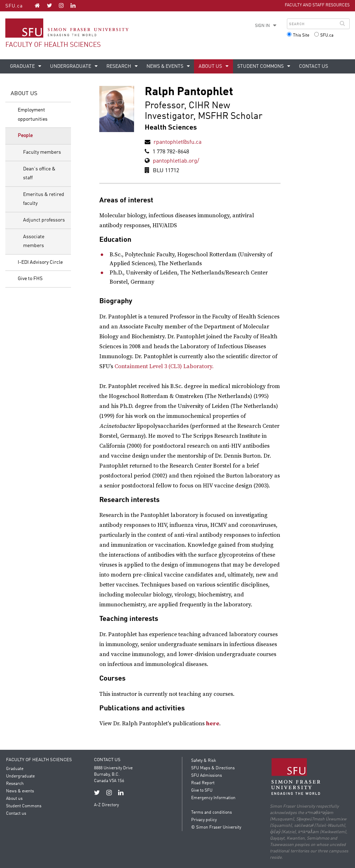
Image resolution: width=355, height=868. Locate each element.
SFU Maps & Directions (213, 768)
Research (119, 66)
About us (211, 66)
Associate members (34, 241)
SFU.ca (14, 6)
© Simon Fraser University (216, 828)
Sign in (262, 26)
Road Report (203, 783)
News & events (165, 66)
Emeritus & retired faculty (44, 199)
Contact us (314, 66)
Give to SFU (202, 791)
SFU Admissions (207, 776)
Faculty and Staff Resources (317, 5)
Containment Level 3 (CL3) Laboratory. (164, 366)
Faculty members (42, 152)
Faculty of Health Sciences (53, 45)
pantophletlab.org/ (176, 161)
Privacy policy (204, 820)
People (25, 136)
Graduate (23, 66)
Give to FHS (30, 279)
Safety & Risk (204, 761)
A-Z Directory (107, 805)
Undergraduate (71, 66)
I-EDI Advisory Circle (40, 262)
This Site (301, 36)
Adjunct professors (44, 220)
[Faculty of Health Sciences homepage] (37, 5)
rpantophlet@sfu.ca (177, 142)
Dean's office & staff (39, 174)
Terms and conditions (212, 813)
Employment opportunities (33, 115)
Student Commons (261, 66)
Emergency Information (213, 798)
